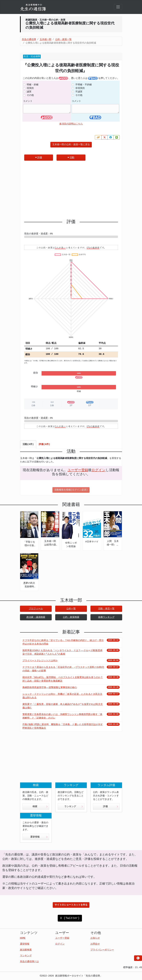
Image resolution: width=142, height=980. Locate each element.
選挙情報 (39, 837)
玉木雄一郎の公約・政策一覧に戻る (71, 145)
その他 (30, 95)
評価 (39, 158)
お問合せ (95, 944)
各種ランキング (106, 617)
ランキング (74, 807)
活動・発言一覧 (106, 609)
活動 (71, 158)
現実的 (30, 88)
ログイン (99, 470)
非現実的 (80, 88)
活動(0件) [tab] (28, 444)
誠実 (29, 92)
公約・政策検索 (71, 617)
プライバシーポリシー (102, 950)
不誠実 (79, 92)
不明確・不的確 (84, 85)
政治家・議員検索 (36, 617)
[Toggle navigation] (118, 7)
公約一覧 (71, 609)
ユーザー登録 (78, 470)
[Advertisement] (71, 191)
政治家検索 (26, 950)
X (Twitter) (70, 918)
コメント (28, 101)
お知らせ (95, 938)
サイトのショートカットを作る (71, 905)
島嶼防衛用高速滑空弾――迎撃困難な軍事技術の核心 (50, 688)
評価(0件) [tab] (44, 444)
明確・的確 (33, 85)
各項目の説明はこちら (71, 124)
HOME (23, 938)
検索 (40, 807)
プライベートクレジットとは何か (40, 661)
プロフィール (36, 609)
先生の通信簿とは (29, 962)
